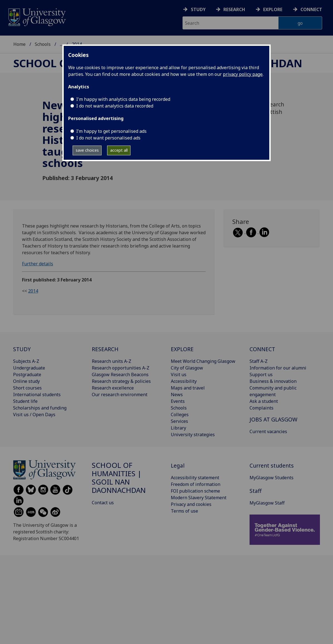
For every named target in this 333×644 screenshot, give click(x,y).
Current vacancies (268, 431)
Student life (25, 401)
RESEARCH (105, 349)
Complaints (262, 408)
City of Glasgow (187, 368)
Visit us (179, 375)
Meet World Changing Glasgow (203, 361)
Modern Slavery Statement (199, 498)
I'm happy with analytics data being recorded (123, 99)
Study (198, 9)
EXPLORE (182, 349)
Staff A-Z (259, 361)
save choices (87, 150)
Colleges (180, 415)
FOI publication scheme (195, 491)
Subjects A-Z (26, 361)
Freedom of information (196, 484)
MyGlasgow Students (272, 478)
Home (19, 44)
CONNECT (262, 349)
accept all (119, 150)
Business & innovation (273, 381)
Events (178, 401)
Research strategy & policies (121, 381)
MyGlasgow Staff (267, 503)
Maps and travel (188, 388)
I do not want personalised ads (108, 138)
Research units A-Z (112, 361)
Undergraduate (29, 368)
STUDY (22, 349)
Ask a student (264, 401)
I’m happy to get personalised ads (111, 131)
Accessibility (184, 381)
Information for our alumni (278, 368)
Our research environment (120, 395)
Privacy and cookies (191, 504)
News (177, 395)
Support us (261, 375)
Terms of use (184, 511)
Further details (38, 264)
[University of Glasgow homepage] (37, 17)
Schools (43, 44)
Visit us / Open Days (34, 415)
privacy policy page (243, 74)
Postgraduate (27, 375)
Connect (311, 9)
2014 (33, 291)
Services (179, 421)
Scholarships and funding (40, 408)
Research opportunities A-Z (121, 368)
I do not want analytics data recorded (115, 106)
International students (37, 395)
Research (234, 9)
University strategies (193, 435)
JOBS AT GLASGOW (273, 419)
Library (178, 428)
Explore (273, 9)
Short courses (27, 388)
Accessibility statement (195, 478)
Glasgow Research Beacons (120, 375)
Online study (26, 381)
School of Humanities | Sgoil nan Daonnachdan (119, 478)
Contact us (103, 503)
